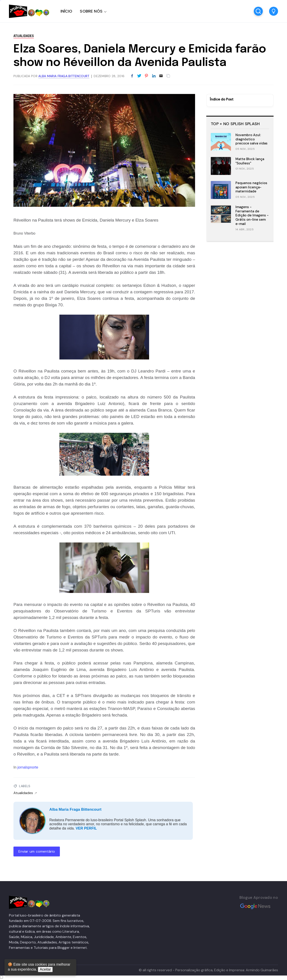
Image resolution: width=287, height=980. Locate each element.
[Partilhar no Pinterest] (146, 76)
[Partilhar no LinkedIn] (154, 76)
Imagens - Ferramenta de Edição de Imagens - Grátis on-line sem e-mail (252, 215)
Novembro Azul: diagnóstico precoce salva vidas (251, 139)
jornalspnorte (28, 767)
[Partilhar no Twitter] (139, 76)
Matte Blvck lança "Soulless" (250, 161)
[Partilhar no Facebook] (132, 76)
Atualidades (24, 36)
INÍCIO (66, 11)
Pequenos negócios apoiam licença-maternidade (251, 187)
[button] (274, 11)
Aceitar (45, 969)
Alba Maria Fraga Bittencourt (75, 809)
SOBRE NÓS (91, 11)
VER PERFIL (86, 828)
